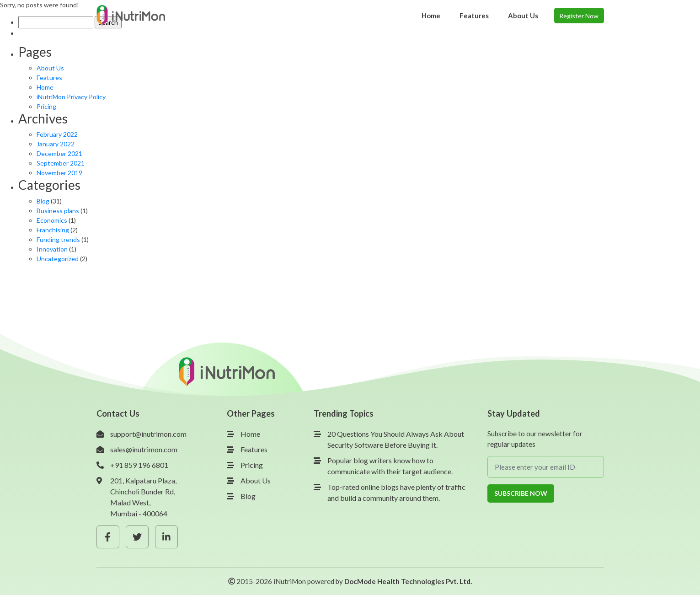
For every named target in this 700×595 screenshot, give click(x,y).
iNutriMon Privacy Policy (71, 97)
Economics (52, 220)
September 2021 (61, 163)
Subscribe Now (521, 493)
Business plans (58, 211)
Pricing (46, 106)
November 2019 (59, 173)
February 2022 (57, 134)
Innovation (52, 249)
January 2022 (56, 144)
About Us (50, 68)
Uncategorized (58, 259)
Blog (43, 201)
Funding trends (58, 239)
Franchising (53, 230)
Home (45, 87)
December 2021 (59, 153)
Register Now (579, 16)
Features (49, 78)
